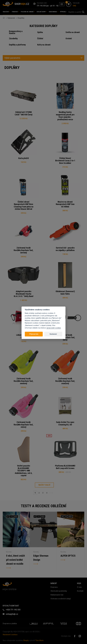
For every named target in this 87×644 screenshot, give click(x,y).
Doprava (54, 587)
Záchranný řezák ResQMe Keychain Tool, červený (24, 250)
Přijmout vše (34, 334)
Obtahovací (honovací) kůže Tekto (65, 293)
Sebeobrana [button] (54, 12)
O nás (79, 587)
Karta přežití (24, 158)
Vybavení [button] (15, 12)
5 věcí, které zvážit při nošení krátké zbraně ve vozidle (15, 560)
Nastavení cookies (10, 635)
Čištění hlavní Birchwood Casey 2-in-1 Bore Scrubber (65, 161)
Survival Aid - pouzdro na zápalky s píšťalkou (65, 249)
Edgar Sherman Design (41, 558)
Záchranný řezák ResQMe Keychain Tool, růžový (24, 425)
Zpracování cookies (54, 328)
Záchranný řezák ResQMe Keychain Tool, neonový (24, 381)
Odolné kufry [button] (42, 12)
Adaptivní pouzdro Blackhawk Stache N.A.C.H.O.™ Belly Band (24, 294)
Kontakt (80, 591)
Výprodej (63, 12)
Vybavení (11, 18)
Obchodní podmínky (59, 591)
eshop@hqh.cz (12, 614)
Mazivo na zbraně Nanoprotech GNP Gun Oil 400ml (65, 204)
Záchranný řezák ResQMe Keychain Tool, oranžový (65, 381)
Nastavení (53, 334)
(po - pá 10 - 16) (52, 6)
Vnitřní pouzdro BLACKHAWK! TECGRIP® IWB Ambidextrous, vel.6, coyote (24, 471)
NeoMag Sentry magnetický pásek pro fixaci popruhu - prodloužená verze (65, 116)
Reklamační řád (57, 595)
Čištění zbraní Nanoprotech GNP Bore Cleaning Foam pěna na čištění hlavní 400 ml (24, 205)
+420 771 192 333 (13, 610)
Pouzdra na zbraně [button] (28, 12)
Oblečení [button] (6, 12)
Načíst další (44, 485)
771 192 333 (41, 6)
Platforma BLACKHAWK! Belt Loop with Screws (65, 467)
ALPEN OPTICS (68, 556)
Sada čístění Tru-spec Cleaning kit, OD (65, 423)
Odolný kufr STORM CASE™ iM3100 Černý (24, 113)
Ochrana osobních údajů (61, 599)
